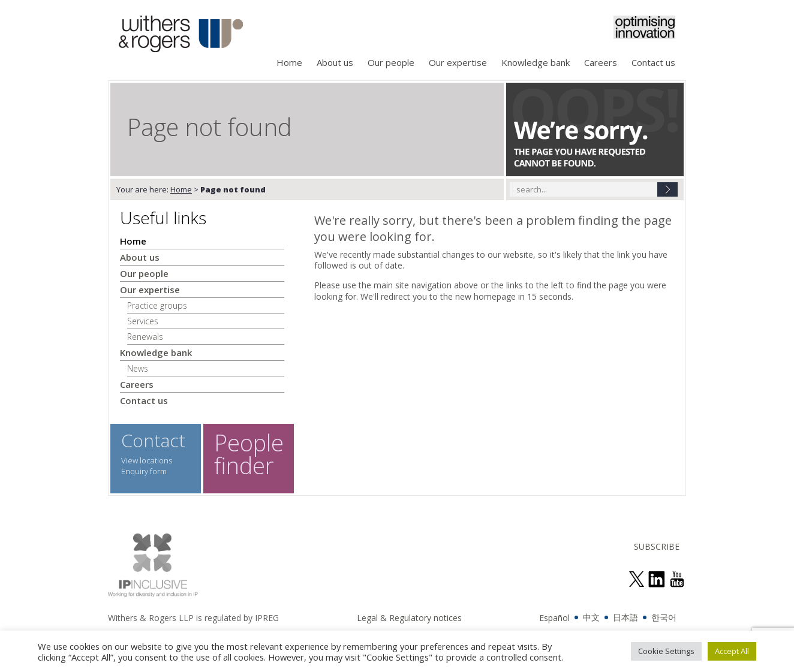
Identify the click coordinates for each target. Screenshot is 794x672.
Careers (601, 62)
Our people (391, 62)
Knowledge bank (536, 62)
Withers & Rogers (181, 35)
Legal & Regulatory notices (409, 618)
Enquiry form (144, 471)
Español (554, 618)
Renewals (145, 337)
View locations (147, 460)
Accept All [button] (732, 651)
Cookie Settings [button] (666, 651)
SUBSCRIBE (657, 546)
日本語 (625, 617)
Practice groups (157, 305)
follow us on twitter (636, 579)
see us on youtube (677, 579)
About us (335, 62)
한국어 (664, 617)
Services (143, 321)
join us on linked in (657, 579)
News (138, 368)
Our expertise (458, 62)
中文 (591, 617)
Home (289, 62)
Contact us (653, 62)
